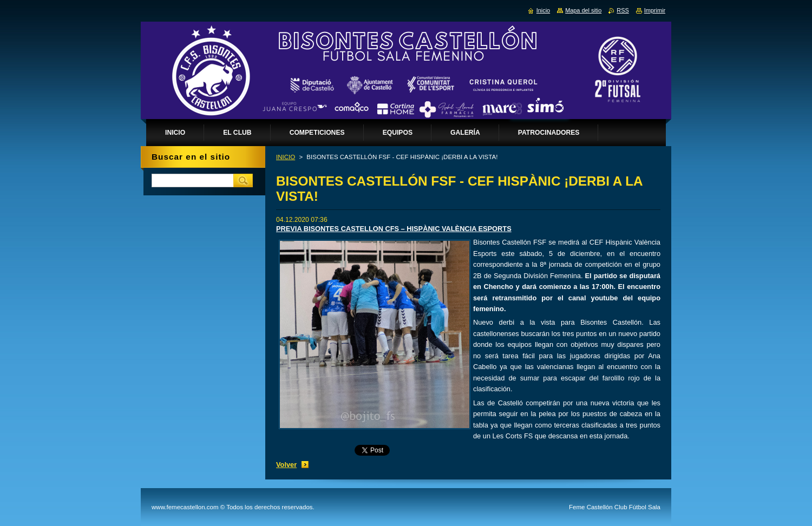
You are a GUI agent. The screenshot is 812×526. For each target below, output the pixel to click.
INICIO (286, 157)
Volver (286, 465)
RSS (623, 10)
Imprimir (655, 10)
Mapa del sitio (583, 10)
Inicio (543, 10)
